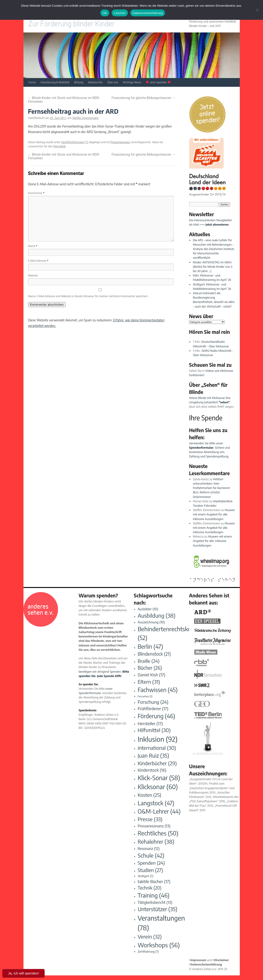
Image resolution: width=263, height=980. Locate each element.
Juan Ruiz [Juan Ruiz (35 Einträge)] (153, 755)
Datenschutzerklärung (148, 13)
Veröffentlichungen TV (75, 142)
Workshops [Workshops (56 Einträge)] (159, 945)
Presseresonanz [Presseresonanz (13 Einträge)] (154, 826)
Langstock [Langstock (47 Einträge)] (156, 803)
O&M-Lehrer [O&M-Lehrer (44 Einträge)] (159, 811)
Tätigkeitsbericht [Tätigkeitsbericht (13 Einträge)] (155, 902)
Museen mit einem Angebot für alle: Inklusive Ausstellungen (214, 514)
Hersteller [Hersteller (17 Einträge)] (150, 723)
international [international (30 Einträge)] (157, 748)
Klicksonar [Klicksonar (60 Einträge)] (158, 787)
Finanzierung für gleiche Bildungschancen (143, 98)
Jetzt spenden (158, 82)
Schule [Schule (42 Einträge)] (151, 855)
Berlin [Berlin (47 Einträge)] (150, 646)
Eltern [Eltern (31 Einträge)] (149, 682)
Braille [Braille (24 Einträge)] (149, 661)
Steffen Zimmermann (85, 118)
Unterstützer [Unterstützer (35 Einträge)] (157, 909)
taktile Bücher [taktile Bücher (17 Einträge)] (154, 881)
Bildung (79, 82)
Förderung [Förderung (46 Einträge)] (156, 716)
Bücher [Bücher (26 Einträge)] (150, 668)
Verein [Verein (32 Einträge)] (150, 936)
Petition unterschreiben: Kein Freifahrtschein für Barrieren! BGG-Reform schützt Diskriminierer (211, 488)
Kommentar (36, 193)
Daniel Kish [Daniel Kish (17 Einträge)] (151, 675)
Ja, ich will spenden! (23, 973)
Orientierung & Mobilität (55, 82)
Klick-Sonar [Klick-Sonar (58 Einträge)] (159, 778)
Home (32, 82)
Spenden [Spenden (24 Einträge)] (151, 863)
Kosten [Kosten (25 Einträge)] (149, 795)
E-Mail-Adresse (38, 261)
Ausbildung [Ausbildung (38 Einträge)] (156, 615)
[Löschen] (257, 10)
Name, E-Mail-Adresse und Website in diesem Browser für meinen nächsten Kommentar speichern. (88, 296)
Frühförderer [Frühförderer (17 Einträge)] (153, 708)
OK (105, 13)
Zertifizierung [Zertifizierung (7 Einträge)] (148, 951)
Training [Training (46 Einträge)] (153, 895)
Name (33, 246)
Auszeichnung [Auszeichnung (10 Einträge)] (151, 622)
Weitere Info (95, 82)
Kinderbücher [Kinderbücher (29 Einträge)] (157, 763)
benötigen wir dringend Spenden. (100, 672)
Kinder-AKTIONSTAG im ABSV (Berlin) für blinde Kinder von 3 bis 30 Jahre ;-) (212, 267)
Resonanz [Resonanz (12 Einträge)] (149, 848)
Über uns (113, 82)
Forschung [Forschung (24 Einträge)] (153, 702)
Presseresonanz (120, 142)
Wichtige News (132, 82)
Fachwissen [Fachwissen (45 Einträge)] (158, 690)
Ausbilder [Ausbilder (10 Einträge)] (148, 609)
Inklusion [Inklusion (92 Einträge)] (158, 739)
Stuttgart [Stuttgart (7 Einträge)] (145, 876)
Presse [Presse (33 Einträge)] (150, 819)
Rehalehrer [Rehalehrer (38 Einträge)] (156, 842)
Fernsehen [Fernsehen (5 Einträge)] (145, 696)
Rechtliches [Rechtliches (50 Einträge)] (158, 833)
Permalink (59, 146)
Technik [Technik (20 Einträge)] (149, 888)
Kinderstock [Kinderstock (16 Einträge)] (152, 770)
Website (33, 276)
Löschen (120, 13)
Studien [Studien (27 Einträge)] (150, 870)
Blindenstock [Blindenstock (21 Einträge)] (154, 654)
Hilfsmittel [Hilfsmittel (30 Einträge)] (154, 730)
